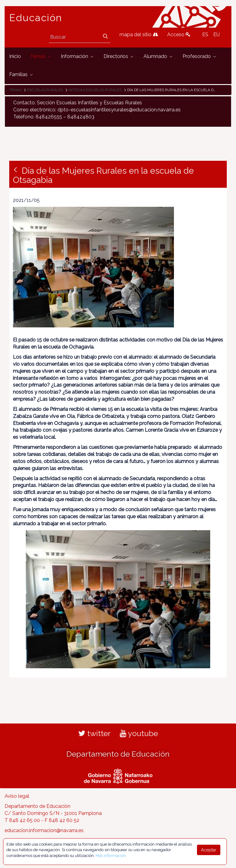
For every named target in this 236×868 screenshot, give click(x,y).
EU (216, 35)
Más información (111, 856)
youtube (139, 733)
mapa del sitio (139, 35)
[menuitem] (15, 57)
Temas (15, 90)
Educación (36, 18)
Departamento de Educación (118, 754)
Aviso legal (17, 796)
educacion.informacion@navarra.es (44, 830)
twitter (94, 733)
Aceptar (209, 850)
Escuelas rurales (45, 90)
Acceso (179, 35)
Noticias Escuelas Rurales (95, 90)
